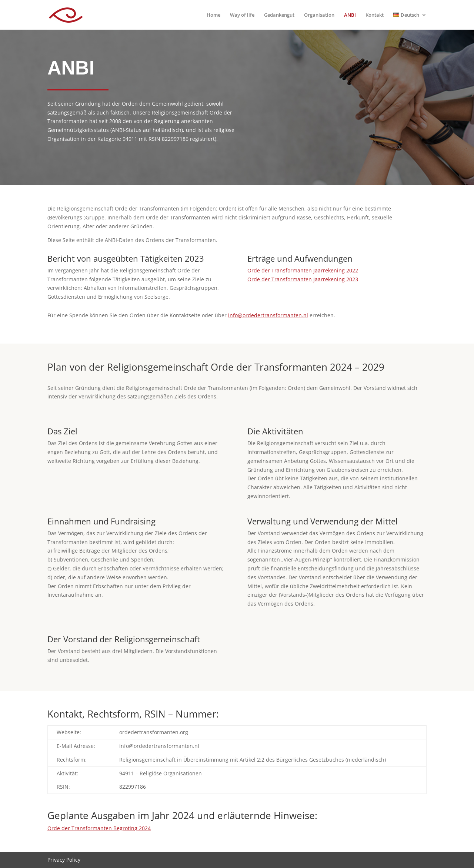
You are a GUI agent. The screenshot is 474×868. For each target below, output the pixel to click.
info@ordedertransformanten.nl (268, 315)
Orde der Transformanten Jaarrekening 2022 (303, 270)
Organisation (319, 15)
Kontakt (375, 15)
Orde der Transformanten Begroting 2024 (99, 828)
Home (213, 15)
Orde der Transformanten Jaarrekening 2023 (303, 279)
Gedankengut (279, 15)
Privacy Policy (64, 860)
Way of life (242, 15)
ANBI (350, 15)
